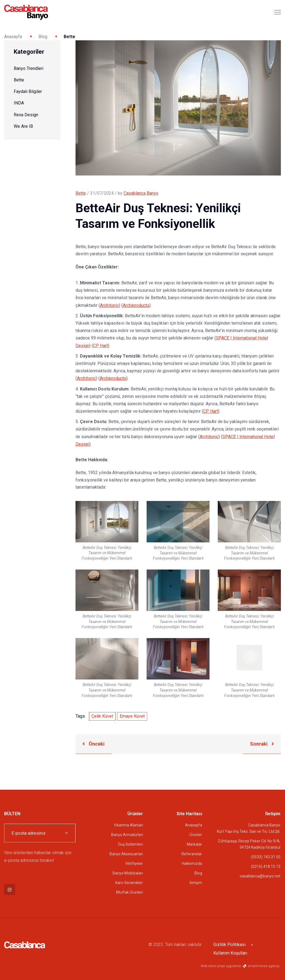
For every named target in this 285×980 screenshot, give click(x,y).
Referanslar (192, 854)
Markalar (194, 844)
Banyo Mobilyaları (128, 873)
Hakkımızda (192, 863)
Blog (43, 37)
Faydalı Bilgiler (28, 91)
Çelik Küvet (102, 716)
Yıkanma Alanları (128, 825)
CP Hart (100, 346)
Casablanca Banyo (141, 193)
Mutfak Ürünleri (130, 892)
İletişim (196, 883)
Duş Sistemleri (131, 844)
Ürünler (196, 835)
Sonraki (262, 744)
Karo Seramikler (129, 883)
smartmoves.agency (261, 966)
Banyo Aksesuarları (126, 854)
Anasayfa (13, 37)
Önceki (93, 744)
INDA (19, 103)
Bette (19, 80)
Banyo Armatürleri (127, 835)
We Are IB (23, 126)
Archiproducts (136, 305)
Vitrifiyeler (134, 863)
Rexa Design (26, 115)
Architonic (109, 305)
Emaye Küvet (132, 716)
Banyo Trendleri (29, 68)
